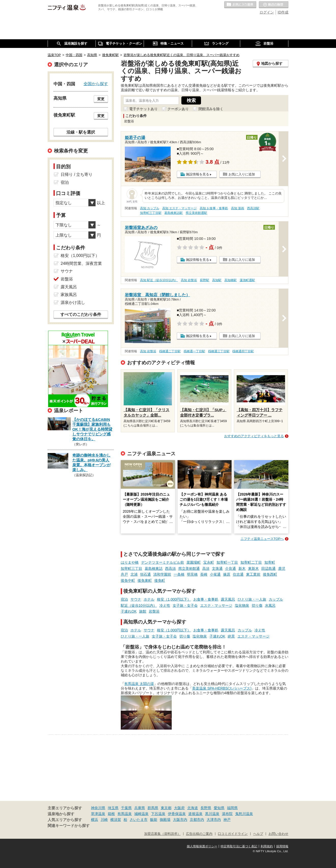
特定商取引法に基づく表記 (239, 846)
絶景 (231, 636)
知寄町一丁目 (227, 562)
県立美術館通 (189, 568)
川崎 (104, 820)
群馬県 (153, 808)
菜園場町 (194, 562)
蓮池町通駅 (247, 280)
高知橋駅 (231, 280)
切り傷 (257, 605)
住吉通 (238, 574)
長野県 (206, 808)
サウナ (136, 599)
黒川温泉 (212, 814)
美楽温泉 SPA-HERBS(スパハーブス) (222, 688)
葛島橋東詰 (154, 568)
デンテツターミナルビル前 (163, 562)
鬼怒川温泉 (244, 814)
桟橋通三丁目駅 (219, 351)
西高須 (170, 568)
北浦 (134, 574)
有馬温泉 (125, 814)
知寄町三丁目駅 (151, 213)
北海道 (193, 808)
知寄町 (270, 562)
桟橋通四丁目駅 (243, 351)
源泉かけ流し (73, 302)
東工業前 (253, 574)
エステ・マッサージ (216, 605)
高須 (206, 568)
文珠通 (217, 568)
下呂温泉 (158, 814)
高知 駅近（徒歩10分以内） (159, 280)
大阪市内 (180, 820)
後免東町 (145, 580)
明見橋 (192, 574)
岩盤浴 (154, 611)
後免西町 (270, 574)
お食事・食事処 (206, 599)
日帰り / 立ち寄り (77, 174)
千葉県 (126, 808)
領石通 (145, 574)
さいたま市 (139, 820)
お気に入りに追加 (242, 174)
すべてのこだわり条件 (81, 314)
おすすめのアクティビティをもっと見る (254, 436)
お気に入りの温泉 (240, 5)
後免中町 (128, 580)
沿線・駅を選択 (81, 132)
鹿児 (282, 568)
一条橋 (179, 574)
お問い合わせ (278, 834)
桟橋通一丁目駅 (194, 351)
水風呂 (270, 605)
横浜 (95, 820)
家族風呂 (69, 295)
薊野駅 (205, 280)
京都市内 (197, 820)
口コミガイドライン (233, 834)
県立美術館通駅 (196, 213)
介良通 (231, 568)
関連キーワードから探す (69, 826)
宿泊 (124, 599)
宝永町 (209, 562)
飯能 (154, 820)
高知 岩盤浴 (189, 280)
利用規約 (267, 846)
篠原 (227, 574)
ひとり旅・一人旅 (252, 599)
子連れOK (129, 611)
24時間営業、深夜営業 (81, 263)
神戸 (227, 820)
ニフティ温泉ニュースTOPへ (262, 539)
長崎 (204, 574)
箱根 (111, 814)
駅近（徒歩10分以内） (139, 605)
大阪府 (179, 808)
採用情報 (282, 846)
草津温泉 (98, 814)
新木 (242, 568)
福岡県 (232, 808)
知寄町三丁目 (131, 568)
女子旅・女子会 (185, 605)
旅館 (143, 611)
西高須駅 (253, 208)
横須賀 (116, 820)
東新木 (253, 568)
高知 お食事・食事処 (214, 208)
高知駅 (217, 280)
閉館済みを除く (211, 109)
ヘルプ (258, 834)
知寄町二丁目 (251, 562)
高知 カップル (150, 208)
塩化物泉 (242, 605)
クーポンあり (178, 109)
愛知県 (219, 808)
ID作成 (283, 12)
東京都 (166, 808)
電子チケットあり (143, 109)
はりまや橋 (130, 562)
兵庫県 (140, 808)
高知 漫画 (238, 208)
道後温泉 (195, 814)
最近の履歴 (274, 5)
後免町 (160, 580)
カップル (276, 599)
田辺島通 (268, 568)
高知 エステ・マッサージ (179, 208)
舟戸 (124, 574)
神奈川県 (98, 808)
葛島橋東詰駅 (173, 213)
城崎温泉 (141, 814)
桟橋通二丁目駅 (170, 351)
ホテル (149, 599)
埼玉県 (113, 808)
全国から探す (96, 84)
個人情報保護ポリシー (202, 846)
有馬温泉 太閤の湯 (139, 684)
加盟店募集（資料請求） (162, 834)
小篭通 (215, 574)
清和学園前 (162, 574)
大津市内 (214, 820)
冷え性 (165, 605)
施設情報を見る (198, 174)
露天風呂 (228, 599)
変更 (101, 99)
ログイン (267, 12)
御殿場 (165, 820)
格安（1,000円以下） (174, 599)
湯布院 (227, 814)
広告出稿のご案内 (199, 834)
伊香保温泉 (177, 814)
